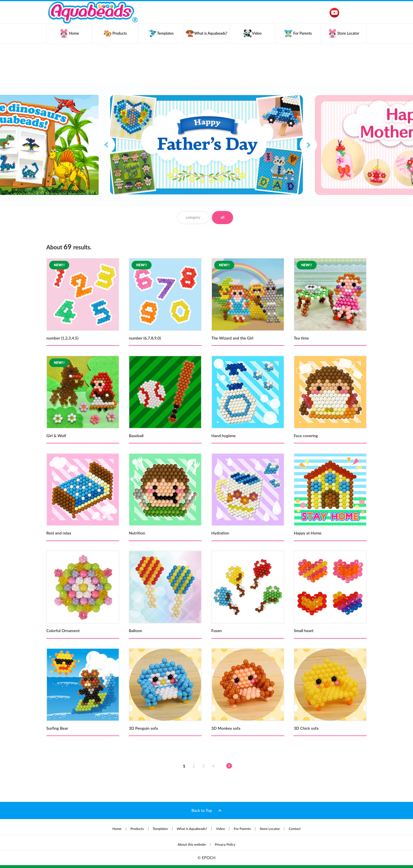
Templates (160, 829)
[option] (206, 145)
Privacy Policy (225, 845)
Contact (295, 829)
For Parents (242, 829)
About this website (192, 845)
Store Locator (270, 829)
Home (117, 829)
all (222, 217)
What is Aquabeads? (192, 829)
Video (220, 829)
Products (137, 829)
